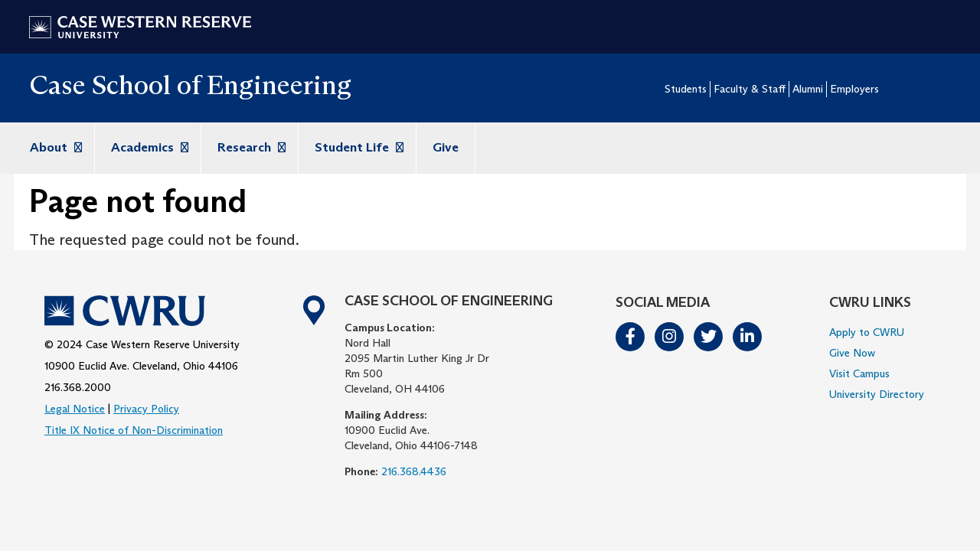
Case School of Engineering (190, 85)
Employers (854, 89)
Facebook (631, 337)
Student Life (357, 147)
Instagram (670, 337)
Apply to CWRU (867, 332)
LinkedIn (748, 337)
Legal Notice (75, 409)
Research (250, 147)
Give (446, 147)
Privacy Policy (146, 409)
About (54, 147)
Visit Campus (859, 373)
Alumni (808, 89)
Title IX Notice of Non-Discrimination (134, 430)
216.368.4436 (414, 471)
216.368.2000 (78, 387)
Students (686, 89)
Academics (148, 147)
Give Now (852, 353)
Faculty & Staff (750, 89)
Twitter (709, 337)
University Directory (877, 394)
